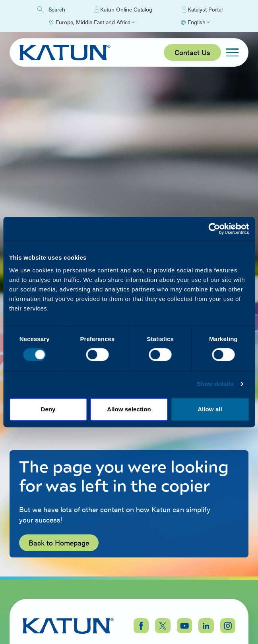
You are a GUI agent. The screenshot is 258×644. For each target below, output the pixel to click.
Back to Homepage (59, 543)
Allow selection (129, 409)
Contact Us (192, 52)
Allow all (210, 409)
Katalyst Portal (202, 10)
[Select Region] (91, 22)
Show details (215, 384)
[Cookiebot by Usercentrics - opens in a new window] (214, 229)
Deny (48, 409)
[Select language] (195, 22)
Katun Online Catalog (123, 10)
